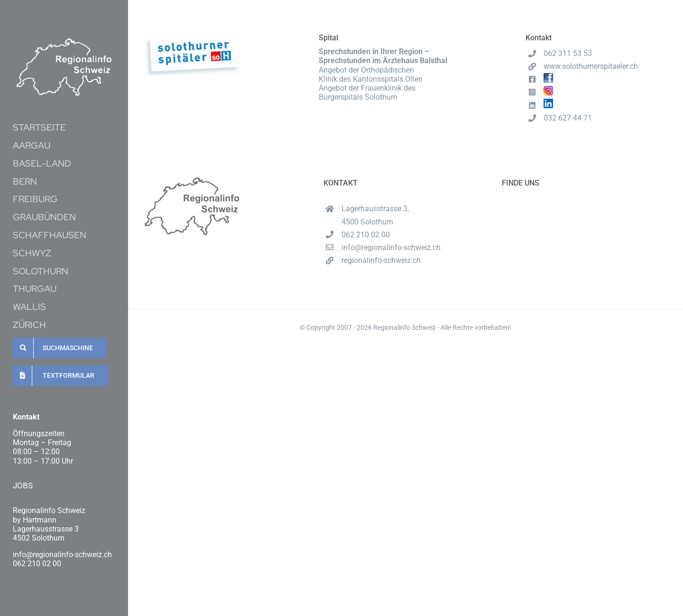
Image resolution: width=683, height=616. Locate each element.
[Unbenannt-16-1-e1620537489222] (64, 42)
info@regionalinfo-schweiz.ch (391, 247)
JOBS (23, 485)
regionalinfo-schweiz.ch (381, 260)
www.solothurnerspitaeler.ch (591, 66)
